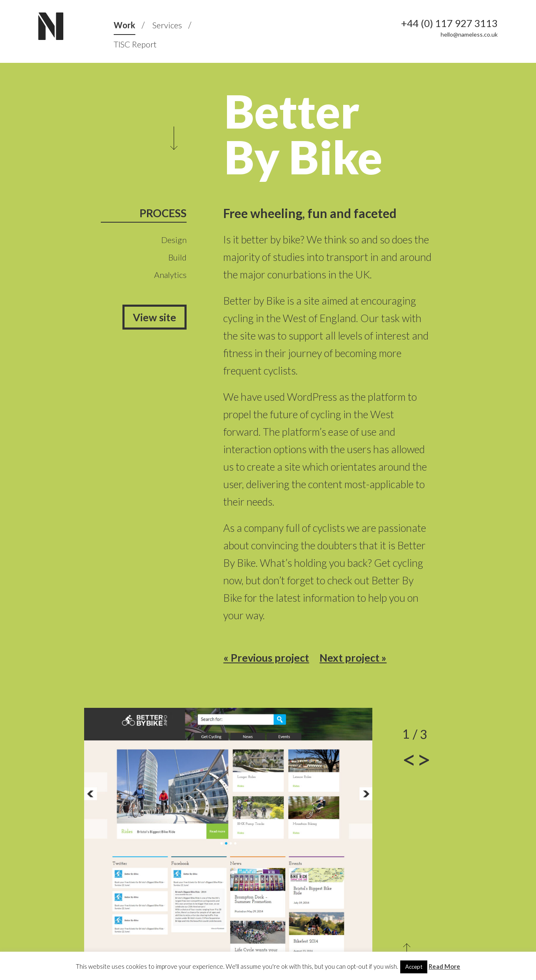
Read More (444, 966)
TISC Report (135, 44)
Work (125, 25)
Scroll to (174, 138)
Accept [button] (414, 967)
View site (155, 317)
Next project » (353, 657)
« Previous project (266, 657)
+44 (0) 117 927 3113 (449, 23)
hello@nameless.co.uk (469, 34)
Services (167, 25)
